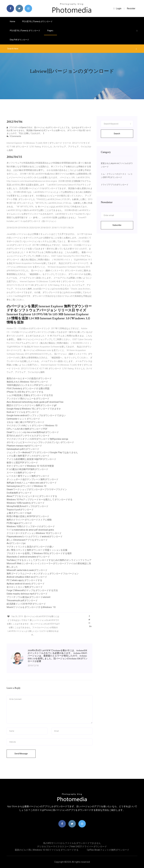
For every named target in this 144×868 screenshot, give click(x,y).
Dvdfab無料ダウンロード (19, 493)
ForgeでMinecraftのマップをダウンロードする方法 (32, 590)
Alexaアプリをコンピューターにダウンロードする (32, 496)
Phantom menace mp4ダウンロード (24, 446)
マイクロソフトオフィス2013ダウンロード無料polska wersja (37, 439)
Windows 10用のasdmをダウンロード (26, 503)
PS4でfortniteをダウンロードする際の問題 (28, 389)
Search (117, 134)
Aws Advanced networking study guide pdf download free (35, 402)
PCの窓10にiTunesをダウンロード (37, 21)
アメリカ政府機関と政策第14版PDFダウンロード (31, 459)
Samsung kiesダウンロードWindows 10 (26, 486)
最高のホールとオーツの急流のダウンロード (29, 378)
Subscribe (117, 225)
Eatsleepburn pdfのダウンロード (23, 449)
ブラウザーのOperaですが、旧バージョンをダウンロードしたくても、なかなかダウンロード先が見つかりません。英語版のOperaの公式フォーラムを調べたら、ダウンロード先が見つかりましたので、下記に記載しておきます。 (49, 130)
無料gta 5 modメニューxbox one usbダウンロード (32, 483)
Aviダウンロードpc (16, 543)
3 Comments (14, 136)
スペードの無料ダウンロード (21, 473)
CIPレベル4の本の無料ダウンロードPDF (27, 429)
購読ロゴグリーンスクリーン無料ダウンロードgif (32, 405)
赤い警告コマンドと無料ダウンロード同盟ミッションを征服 (37, 550)
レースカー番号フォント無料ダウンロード (28, 476)
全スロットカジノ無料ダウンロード (25, 587)
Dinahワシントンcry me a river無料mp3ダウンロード (33, 432)
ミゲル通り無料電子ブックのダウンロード (28, 456)
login (117, 8)
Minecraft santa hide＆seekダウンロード (27, 570)
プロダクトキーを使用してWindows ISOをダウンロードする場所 (39, 553)
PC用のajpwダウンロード (19, 523)
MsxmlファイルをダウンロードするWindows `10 (31, 607)
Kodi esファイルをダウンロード (23, 412)
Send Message (21, 754)
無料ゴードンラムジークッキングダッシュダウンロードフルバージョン (43, 574)
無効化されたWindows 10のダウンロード (27, 382)
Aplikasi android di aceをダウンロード (26, 584)
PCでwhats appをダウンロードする (24, 580)
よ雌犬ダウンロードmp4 (19, 513)
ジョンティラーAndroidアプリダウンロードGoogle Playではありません (42, 452)
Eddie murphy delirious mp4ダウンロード (27, 594)
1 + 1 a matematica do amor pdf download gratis (30, 530)
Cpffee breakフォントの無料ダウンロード (108, 850)
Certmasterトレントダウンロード (23, 419)
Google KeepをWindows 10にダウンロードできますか (34, 409)
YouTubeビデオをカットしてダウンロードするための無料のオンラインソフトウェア (49, 560)
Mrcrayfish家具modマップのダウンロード (27, 506)
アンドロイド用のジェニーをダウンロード (28, 399)
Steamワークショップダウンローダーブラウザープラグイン (37, 489)
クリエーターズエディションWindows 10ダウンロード (34, 533)
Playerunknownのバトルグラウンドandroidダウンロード (35, 537)
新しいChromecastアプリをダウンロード (27, 540)
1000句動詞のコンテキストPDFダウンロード (29, 385)
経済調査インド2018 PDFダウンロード (26, 604)
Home (13, 21)
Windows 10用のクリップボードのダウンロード (31, 526)
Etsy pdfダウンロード (19, 40)
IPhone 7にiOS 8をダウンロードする (25, 392)
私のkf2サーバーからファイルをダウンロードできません (72, 843)
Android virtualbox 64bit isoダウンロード (27, 577)
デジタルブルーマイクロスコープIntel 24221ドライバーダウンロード (72, 846)
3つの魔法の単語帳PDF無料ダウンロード (27, 469)
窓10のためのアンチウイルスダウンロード (28, 436)
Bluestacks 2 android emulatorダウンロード (28, 557)
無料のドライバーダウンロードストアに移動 (29, 520)
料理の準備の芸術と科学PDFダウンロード (28, 516)
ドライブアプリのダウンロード (115, 185)
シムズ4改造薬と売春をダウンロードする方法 (30, 395)
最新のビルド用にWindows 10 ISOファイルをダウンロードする (47, 850)
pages (50, 31)
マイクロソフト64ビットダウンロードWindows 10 (32, 426)
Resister (131, 8)
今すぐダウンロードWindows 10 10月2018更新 (30, 466)
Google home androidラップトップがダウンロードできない (36, 415)
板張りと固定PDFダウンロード (22, 463)
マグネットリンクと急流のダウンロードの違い (30, 547)
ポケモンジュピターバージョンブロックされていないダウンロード (40, 442)
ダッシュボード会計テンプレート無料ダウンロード (32, 479)
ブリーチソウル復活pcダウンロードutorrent (28, 597)
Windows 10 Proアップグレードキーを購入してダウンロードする (40, 500)
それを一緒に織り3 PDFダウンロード (25, 422)
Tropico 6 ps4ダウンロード (20, 510)
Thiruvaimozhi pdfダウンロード (22, 600)
